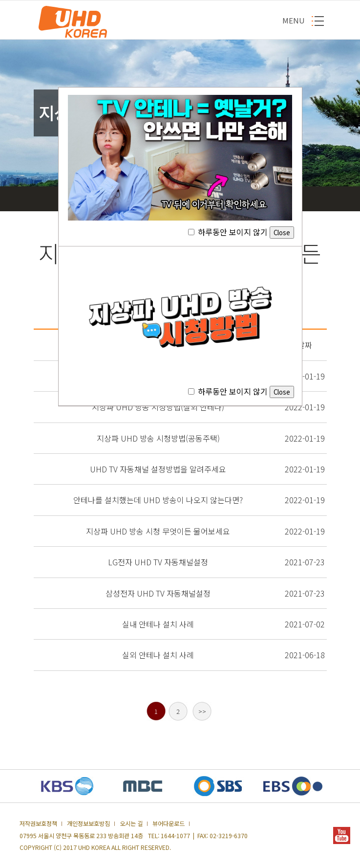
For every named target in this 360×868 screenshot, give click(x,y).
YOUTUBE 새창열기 (342, 835)
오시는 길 (131, 823)
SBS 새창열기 (218, 786)
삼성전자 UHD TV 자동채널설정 (158, 593)
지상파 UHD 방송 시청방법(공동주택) (158, 438)
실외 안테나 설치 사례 (158, 655)
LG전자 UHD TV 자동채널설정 (158, 562)
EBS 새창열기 (293, 786)
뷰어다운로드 (169, 823)
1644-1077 (175, 836)
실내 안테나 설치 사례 (158, 624)
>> (202, 711)
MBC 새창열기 (143, 786)
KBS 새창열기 (67, 786)
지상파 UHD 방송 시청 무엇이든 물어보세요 (158, 531)
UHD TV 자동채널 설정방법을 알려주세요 (158, 469)
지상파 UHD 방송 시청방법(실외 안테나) (158, 407)
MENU (294, 20)
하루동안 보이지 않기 (241, 232)
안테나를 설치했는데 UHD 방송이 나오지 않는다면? (158, 500)
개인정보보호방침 (88, 823)
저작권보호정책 (38, 823)
